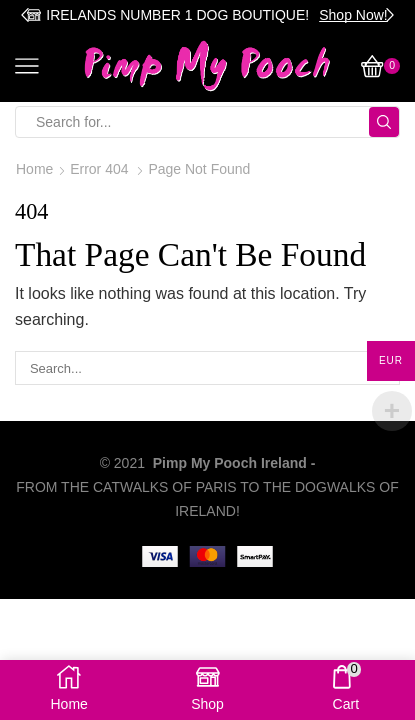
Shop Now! (353, 15)
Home (34, 169)
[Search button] (384, 122)
